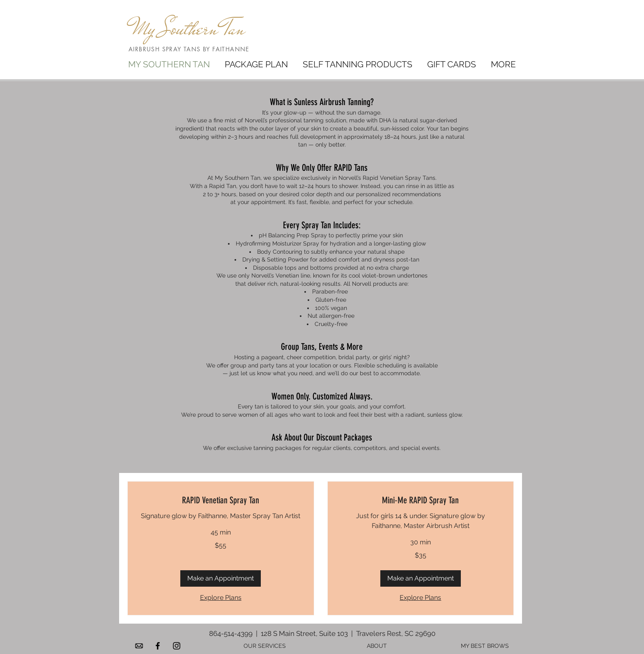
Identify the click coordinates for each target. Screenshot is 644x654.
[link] (221, 500)
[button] (221, 578)
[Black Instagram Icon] (177, 646)
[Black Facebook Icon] (158, 646)
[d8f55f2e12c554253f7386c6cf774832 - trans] (139, 646)
